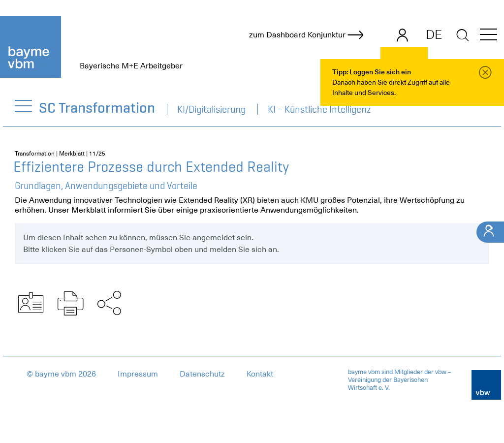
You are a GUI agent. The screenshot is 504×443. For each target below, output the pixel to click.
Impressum (138, 374)
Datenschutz (202, 374)
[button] (488, 36)
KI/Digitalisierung (211, 109)
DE (434, 34)
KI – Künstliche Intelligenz (319, 109)
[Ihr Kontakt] (490, 232)
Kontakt (260, 374)
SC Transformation (97, 108)
